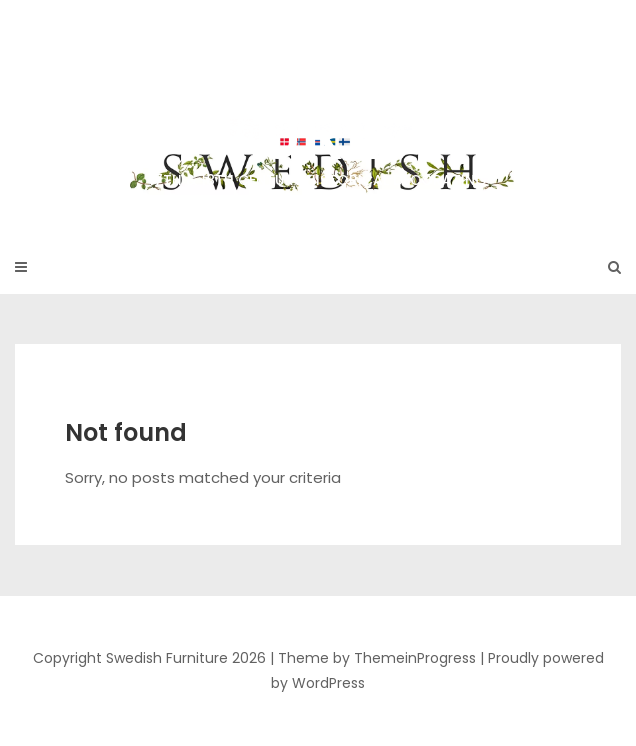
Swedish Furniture (318, 109)
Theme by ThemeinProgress (377, 658)
